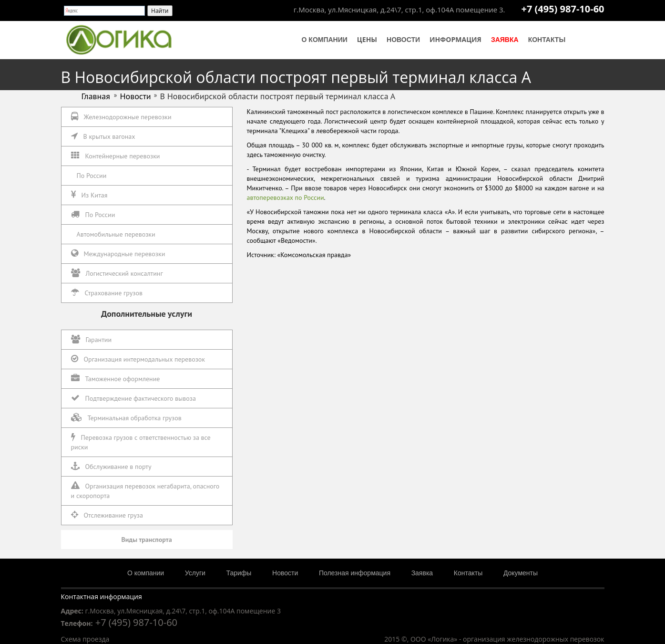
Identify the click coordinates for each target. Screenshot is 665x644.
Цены (367, 39)
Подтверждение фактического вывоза (133, 398)
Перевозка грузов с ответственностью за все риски (141, 442)
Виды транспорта (146, 540)
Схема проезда (85, 639)
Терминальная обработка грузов (126, 418)
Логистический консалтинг (117, 273)
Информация (455, 39)
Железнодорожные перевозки (121, 117)
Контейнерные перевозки (116, 156)
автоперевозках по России (286, 197)
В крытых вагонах (103, 136)
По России (92, 176)
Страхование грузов (107, 293)
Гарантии (92, 339)
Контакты (547, 40)
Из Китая (89, 195)
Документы (521, 573)
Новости (403, 40)
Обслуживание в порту (111, 466)
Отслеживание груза (107, 515)
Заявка (505, 40)
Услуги (195, 573)
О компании (325, 40)
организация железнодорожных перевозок (533, 639)
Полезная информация (355, 573)
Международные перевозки (118, 254)
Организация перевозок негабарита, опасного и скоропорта (145, 491)
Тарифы (239, 573)
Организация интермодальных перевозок (138, 359)
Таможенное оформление (116, 379)
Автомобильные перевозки (116, 234)
